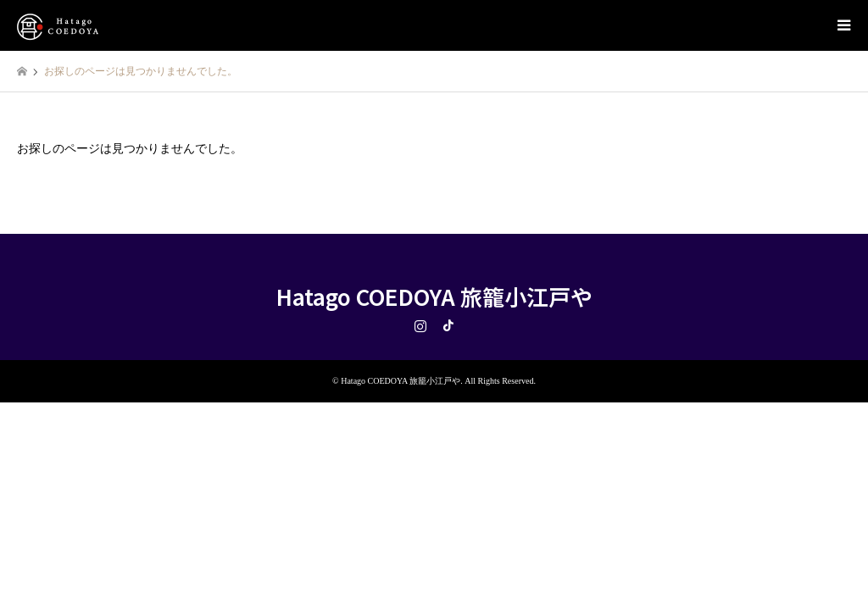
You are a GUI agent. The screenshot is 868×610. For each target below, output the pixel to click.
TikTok (448, 325)
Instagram (420, 325)
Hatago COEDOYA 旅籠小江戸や (434, 296)
